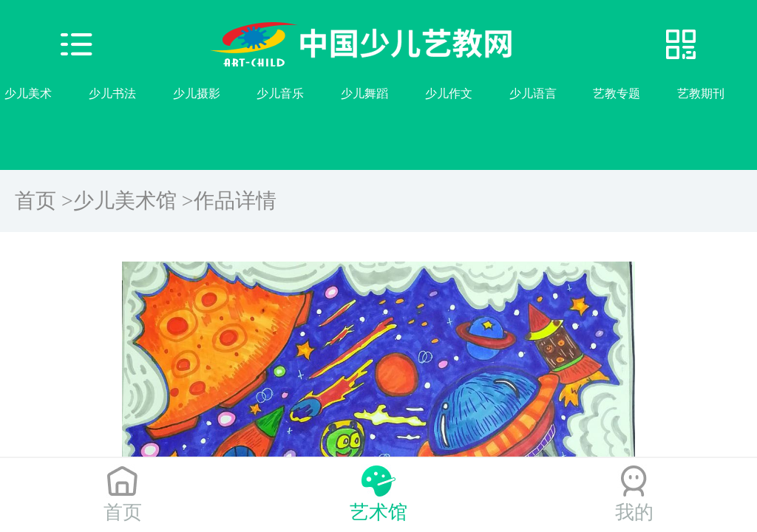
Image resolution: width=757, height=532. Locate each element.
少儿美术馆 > (133, 201)
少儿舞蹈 (364, 93)
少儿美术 (28, 93)
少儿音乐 (280, 93)
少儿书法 (112, 93)
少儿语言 (533, 93)
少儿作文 (449, 93)
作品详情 (235, 201)
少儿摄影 (197, 93)
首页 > (44, 201)
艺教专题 (617, 93)
